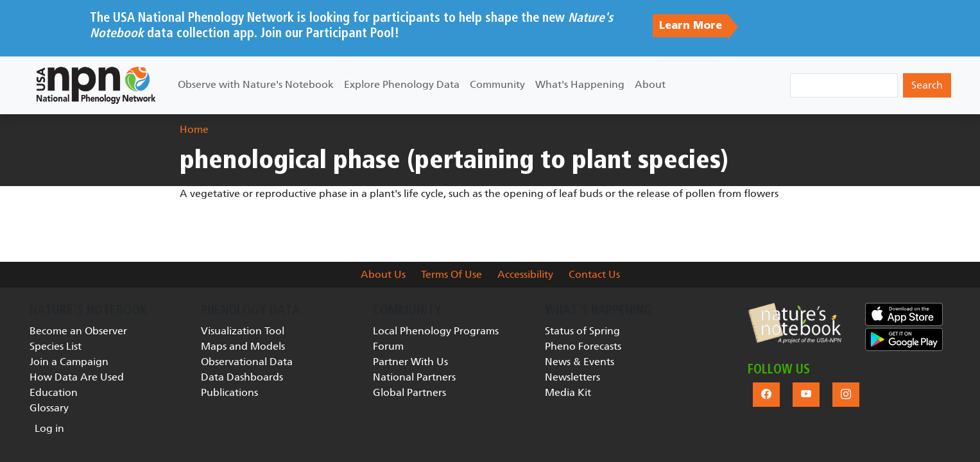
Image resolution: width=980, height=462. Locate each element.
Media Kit (568, 392)
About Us (383, 274)
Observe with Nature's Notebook (256, 84)
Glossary (49, 408)
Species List (56, 346)
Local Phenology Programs (436, 331)
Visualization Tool (243, 331)
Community (497, 84)
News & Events (580, 362)
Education (54, 392)
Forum (388, 346)
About (650, 84)
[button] (795, 323)
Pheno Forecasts (583, 346)
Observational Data (247, 362)
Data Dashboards (242, 377)
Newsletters (572, 377)
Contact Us (594, 274)
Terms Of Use (451, 274)
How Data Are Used (77, 377)
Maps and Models (243, 346)
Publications (229, 392)
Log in (49, 428)
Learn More (691, 26)
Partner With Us (410, 362)
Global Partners (409, 392)
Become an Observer (78, 331)
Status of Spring (582, 331)
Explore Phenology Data (402, 84)
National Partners (414, 377)
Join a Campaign (69, 362)
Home (194, 129)
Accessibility (525, 274)
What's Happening (580, 84)
